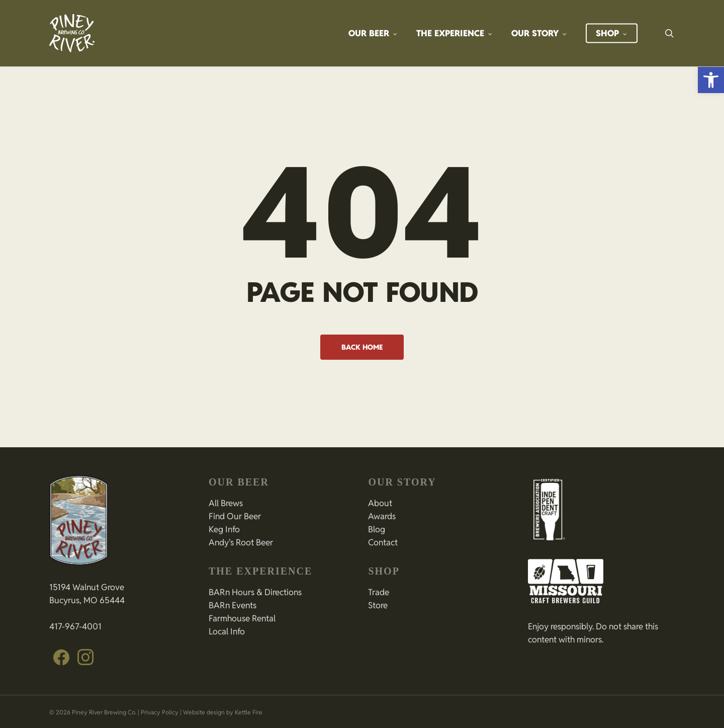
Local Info (227, 631)
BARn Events (233, 605)
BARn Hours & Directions (255, 592)
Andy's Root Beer (241, 542)
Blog (377, 529)
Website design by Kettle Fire (223, 712)
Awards (382, 516)
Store (378, 605)
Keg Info (224, 529)
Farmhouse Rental (242, 618)
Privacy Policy (160, 712)
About (380, 503)
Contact (383, 542)
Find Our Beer (235, 516)
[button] (711, 80)
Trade (379, 592)
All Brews (226, 503)
